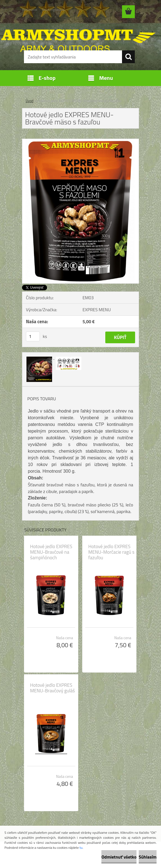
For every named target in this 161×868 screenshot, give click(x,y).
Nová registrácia (53, 10)
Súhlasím (148, 857)
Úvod (30, 101)
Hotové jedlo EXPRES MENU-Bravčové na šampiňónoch (51, 552)
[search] (128, 57)
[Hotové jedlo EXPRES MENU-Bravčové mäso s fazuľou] (80, 141)
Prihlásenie (30, 10)
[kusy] (33, 336)
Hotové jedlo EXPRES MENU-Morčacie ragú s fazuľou (111, 552)
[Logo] (77, 32)
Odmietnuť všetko (119, 857)
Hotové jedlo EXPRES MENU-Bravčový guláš (53, 688)
